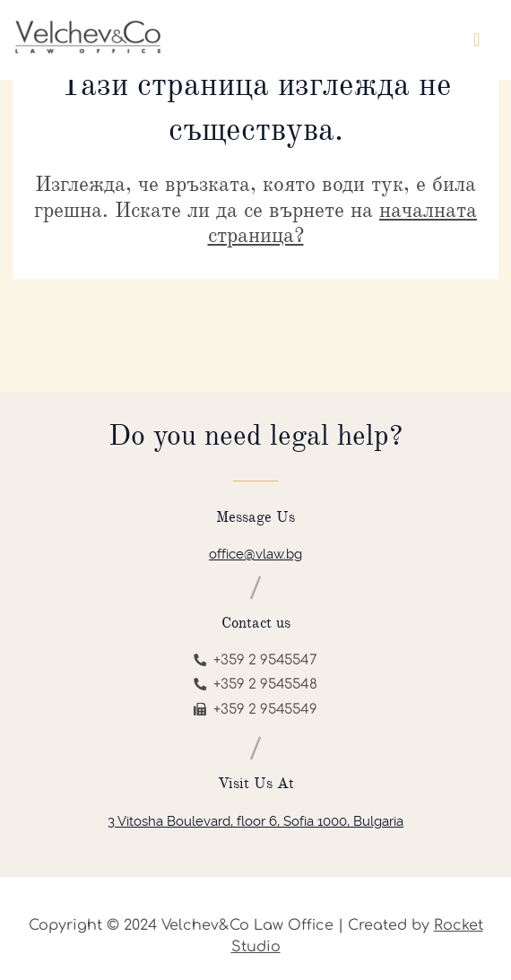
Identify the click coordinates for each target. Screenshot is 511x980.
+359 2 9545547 (255, 660)
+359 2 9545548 (255, 685)
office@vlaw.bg (255, 554)
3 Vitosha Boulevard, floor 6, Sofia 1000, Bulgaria (255, 821)
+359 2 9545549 (255, 710)
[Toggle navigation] (477, 40)
